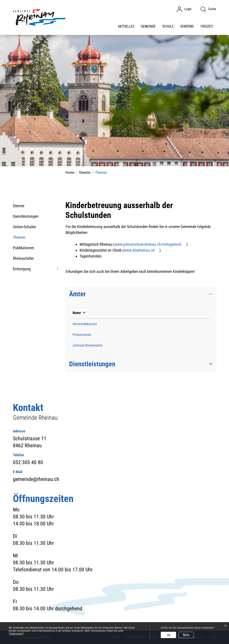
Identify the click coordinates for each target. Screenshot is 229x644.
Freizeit (207, 26)
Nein (186, 635)
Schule (168, 26)
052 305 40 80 (122, 324)
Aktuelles (126, 26)
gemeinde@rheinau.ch (157, 324)
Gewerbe (187, 26)
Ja (168, 635)
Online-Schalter (24, 227)
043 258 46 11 (122, 345)
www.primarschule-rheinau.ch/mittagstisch (150, 244)
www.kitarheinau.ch (142, 250)
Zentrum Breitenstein (88, 345)
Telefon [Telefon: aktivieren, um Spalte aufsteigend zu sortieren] (118, 313)
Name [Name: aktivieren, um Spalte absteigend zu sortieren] (77, 313)
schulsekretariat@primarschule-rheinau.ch (171, 335)
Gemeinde (148, 26)
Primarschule (82, 335)
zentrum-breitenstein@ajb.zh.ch (163, 345)
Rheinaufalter (23, 258)
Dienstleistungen (26, 216)
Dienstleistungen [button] (92, 364)
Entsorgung (22, 269)
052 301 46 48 (122, 335)
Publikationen (24, 248)
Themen (19, 239)
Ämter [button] (77, 294)
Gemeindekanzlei (85, 324)
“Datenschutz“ (16, 634)
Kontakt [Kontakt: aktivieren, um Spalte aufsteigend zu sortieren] (147, 313)
